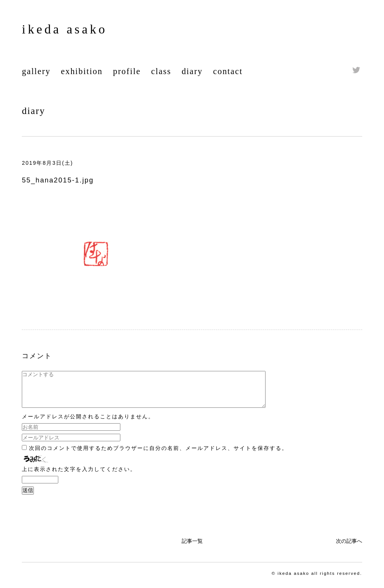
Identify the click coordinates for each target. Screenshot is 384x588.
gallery (36, 71)
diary (192, 71)
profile (127, 71)
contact (228, 71)
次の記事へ (349, 548)
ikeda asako (65, 29)
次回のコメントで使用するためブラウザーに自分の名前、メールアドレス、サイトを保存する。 (158, 455)
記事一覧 (192, 548)
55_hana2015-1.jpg (58, 180)
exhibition (82, 71)
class (161, 71)
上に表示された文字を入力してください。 (79, 476)
